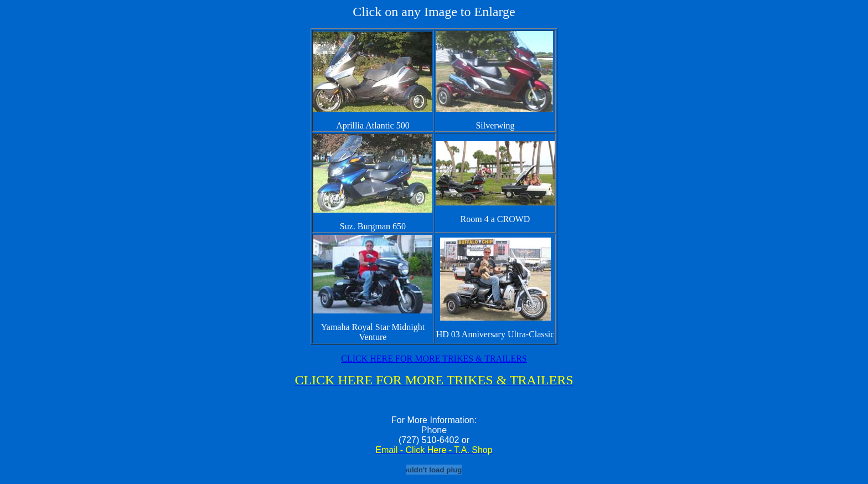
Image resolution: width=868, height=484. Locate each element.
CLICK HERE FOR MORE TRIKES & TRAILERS (434, 359)
